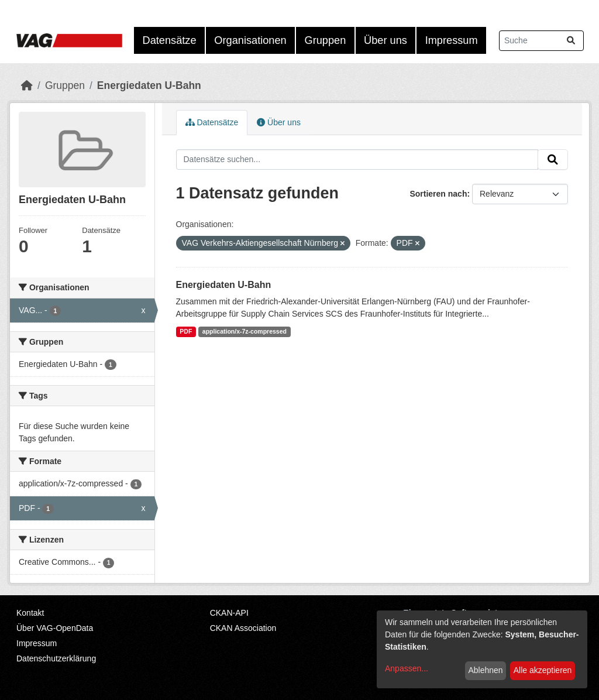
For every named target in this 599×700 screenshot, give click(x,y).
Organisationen (250, 40)
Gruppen (326, 40)
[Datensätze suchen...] (541, 41)
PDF (186, 331)
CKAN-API (229, 613)
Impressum (452, 40)
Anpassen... (407, 668)
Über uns (385, 40)
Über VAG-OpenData (55, 628)
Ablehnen (485, 670)
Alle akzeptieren (543, 670)
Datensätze (170, 40)
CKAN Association (243, 628)
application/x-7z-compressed (245, 331)
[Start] (27, 85)
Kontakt (30, 613)
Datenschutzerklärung (56, 658)
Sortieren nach (438, 194)
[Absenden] (571, 41)
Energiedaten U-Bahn (149, 85)
